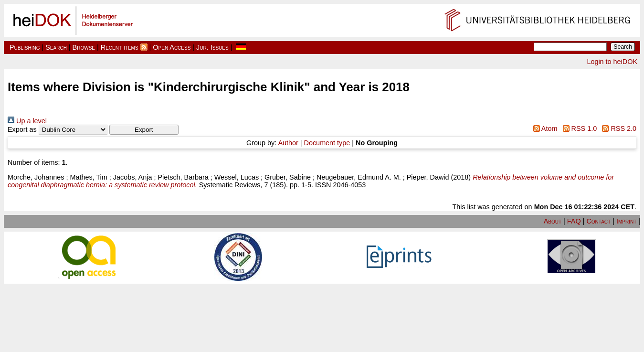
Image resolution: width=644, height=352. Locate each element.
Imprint (626, 221)
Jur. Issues (212, 47)
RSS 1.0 (578, 128)
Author (288, 143)
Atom (543, 128)
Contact (598, 221)
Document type (327, 143)
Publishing (25, 47)
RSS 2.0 (618, 128)
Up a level (27, 121)
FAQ (574, 221)
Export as (22, 129)
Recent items (120, 47)
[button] (144, 130)
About (553, 221)
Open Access (172, 47)
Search (56, 47)
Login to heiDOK (612, 62)
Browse (84, 47)
